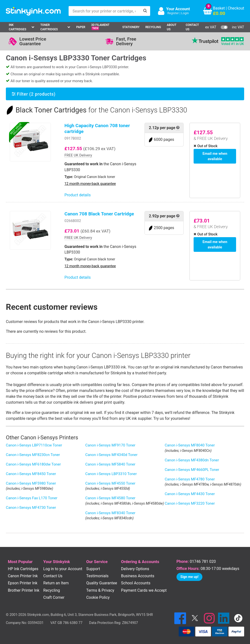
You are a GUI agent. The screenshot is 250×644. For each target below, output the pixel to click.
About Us (172, 27)
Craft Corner (54, 597)
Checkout (236, 8)
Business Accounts (138, 576)
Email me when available (215, 156)
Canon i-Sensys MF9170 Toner (110, 445)
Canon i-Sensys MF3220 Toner (190, 503)
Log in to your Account (63, 569)
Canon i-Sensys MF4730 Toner (31, 508)
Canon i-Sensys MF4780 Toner (190, 479)
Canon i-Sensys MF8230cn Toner (33, 455)
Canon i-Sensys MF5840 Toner (110, 464)
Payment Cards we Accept (144, 590)
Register (173, 13)
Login (185, 13)
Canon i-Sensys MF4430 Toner (190, 494)
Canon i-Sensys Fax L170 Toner (32, 498)
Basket (219, 8)
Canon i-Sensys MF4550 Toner (110, 483)
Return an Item (56, 583)
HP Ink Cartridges (23, 569)
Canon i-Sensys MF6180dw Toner (33, 464)
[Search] (145, 11)
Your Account (178, 9)
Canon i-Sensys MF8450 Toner (31, 474)
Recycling (153, 27)
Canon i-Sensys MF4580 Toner (110, 498)
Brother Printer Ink (24, 590)
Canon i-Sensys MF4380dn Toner (192, 460)
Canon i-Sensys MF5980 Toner (31, 483)
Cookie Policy (98, 597)
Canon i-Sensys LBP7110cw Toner (34, 445)
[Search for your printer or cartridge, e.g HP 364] (104, 11)
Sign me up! (189, 577)
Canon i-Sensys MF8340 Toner (110, 513)
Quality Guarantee (102, 583)
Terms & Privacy (100, 590)
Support (93, 569)
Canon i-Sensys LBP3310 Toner (111, 474)
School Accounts (136, 583)
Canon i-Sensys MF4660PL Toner (192, 470)
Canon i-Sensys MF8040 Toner (190, 445)
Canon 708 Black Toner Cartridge (99, 214)
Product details (78, 195)
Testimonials (97, 576)
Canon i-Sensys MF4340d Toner (111, 455)
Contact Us (192, 27)
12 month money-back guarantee (90, 184)
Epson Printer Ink (23, 583)
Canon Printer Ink (23, 576)
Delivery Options (135, 569)
